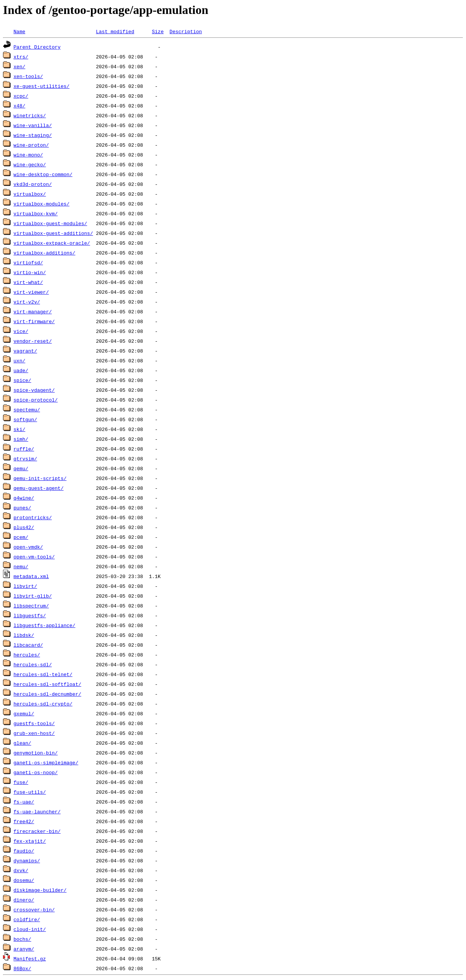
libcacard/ (28, 645)
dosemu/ (24, 880)
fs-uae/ (24, 802)
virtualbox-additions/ (45, 253)
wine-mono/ (28, 155)
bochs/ (22, 939)
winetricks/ (30, 115)
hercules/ (27, 655)
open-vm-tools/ (34, 557)
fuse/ (21, 782)
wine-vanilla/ (33, 125)
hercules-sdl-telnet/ (43, 674)
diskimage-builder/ (40, 890)
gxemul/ (24, 713)
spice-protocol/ (36, 400)
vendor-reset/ (33, 341)
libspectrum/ (31, 606)
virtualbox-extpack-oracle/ (52, 243)
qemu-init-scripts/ (40, 478)
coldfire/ (27, 919)
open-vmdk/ (28, 547)
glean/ (22, 743)
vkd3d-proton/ (33, 184)
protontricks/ (33, 517)
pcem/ (21, 537)
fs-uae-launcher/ (37, 811)
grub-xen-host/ (34, 733)
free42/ (24, 821)
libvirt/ (25, 586)
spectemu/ (27, 409)
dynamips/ (27, 860)
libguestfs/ (30, 615)
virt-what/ (28, 282)
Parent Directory (37, 47)
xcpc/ (21, 96)
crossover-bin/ (34, 909)
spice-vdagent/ (34, 390)
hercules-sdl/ (33, 664)
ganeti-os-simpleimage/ (46, 762)
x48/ (19, 106)
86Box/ (22, 968)
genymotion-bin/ (36, 753)
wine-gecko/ (30, 164)
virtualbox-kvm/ (36, 213)
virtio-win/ (30, 272)
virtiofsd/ (28, 262)
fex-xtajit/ (30, 841)
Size (158, 31)
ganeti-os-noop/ (36, 772)
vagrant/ (25, 351)
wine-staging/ (33, 135)
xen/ (19, 66)
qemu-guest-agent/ (39, 488)
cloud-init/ (30, 929)
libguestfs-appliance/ (45, 625)
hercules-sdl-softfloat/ (47, 684)
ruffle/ (24, 449)
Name (19, 31)
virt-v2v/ (27, 302)
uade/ (21, 370)
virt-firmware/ (34, 321)
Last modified (115, 31)
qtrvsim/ (25, 459)
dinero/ (24, 900)
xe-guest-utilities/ (42, 86)
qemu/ (21, 468)
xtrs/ (21, 57)
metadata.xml (31, 576)
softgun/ (25, 419)
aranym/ (24, 949)
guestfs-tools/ (34, 723)
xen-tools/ (28, 76)
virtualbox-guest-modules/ (50, 223)
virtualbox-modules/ (42, 204)
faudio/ (24, 851)
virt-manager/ (33, 311)
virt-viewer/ (31, 292)
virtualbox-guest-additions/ (53, 233)
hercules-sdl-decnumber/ (47, 694)
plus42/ (24, 527)
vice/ (21, 331)
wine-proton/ (31, 145)
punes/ (22, 508)
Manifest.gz (30, 959)
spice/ (22, 380)
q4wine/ (24, 498)
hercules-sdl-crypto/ (43, 704)
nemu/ (21, 566)
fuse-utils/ (30, 792)
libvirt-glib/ (33, 596)
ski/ (19, 429)
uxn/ (19, 360)
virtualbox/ (30, 194)
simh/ (21, 439)
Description (186, 31)
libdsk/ (24, 635)
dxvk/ (21, 870)
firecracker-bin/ (37, 831)
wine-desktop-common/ (43, 174)
